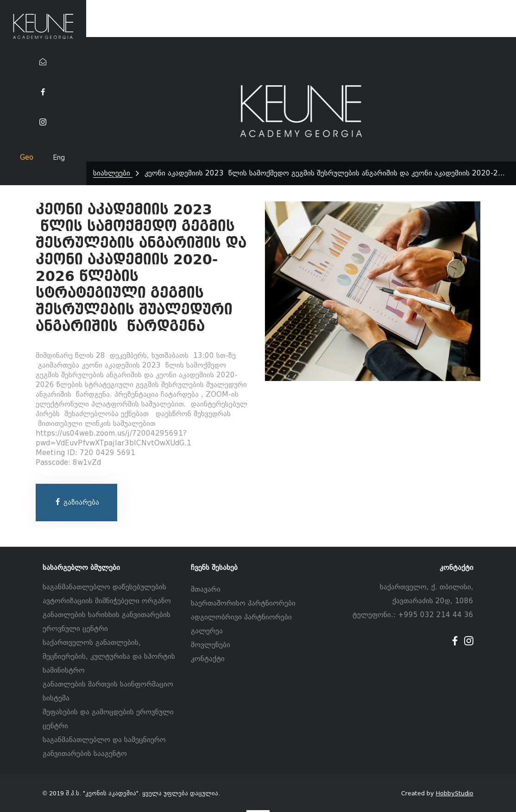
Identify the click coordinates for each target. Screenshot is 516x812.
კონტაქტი (208, 659)
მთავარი (206, 589)
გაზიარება (77, 502)
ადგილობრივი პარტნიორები (241, 617)
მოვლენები (211, 645)
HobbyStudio (455, 793)
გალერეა (207, 631)
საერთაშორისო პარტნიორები (243, 603)
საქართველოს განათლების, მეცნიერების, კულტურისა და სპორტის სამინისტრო (109, 656)
